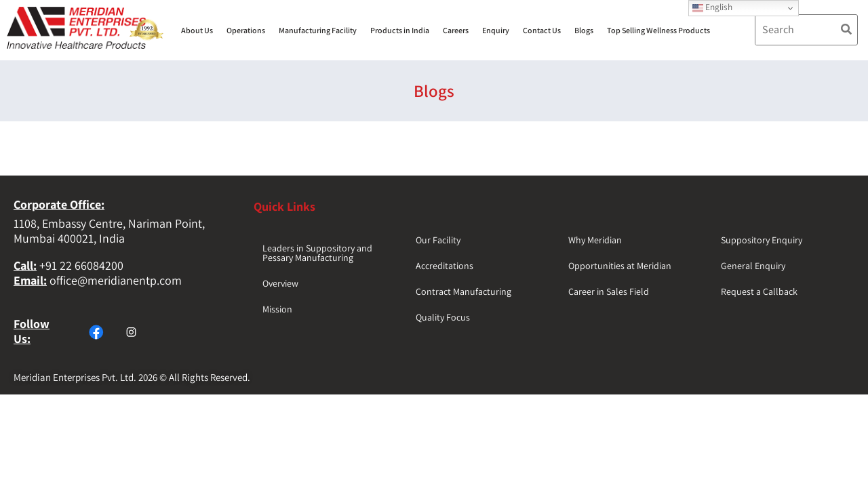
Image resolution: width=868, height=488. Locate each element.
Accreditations (445, 266)
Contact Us (542, 30)
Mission (277, 309)
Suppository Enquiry (762, 240)
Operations (246, 30)
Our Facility (438, 240)
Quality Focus (443, 317)
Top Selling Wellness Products (658, 30)
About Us (197, 30)
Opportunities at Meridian (620, 266)
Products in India (400, 30)
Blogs (584, 30)
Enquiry (496, 30)
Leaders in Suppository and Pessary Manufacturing (317, 253)
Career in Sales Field (609, 291)
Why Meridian (595, 240)
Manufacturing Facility (318, 30)
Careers (456, 30)
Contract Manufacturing (463, 291)
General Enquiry (753, 266)
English (712, 7)
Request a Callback (759, 291)
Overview (280, 283)
